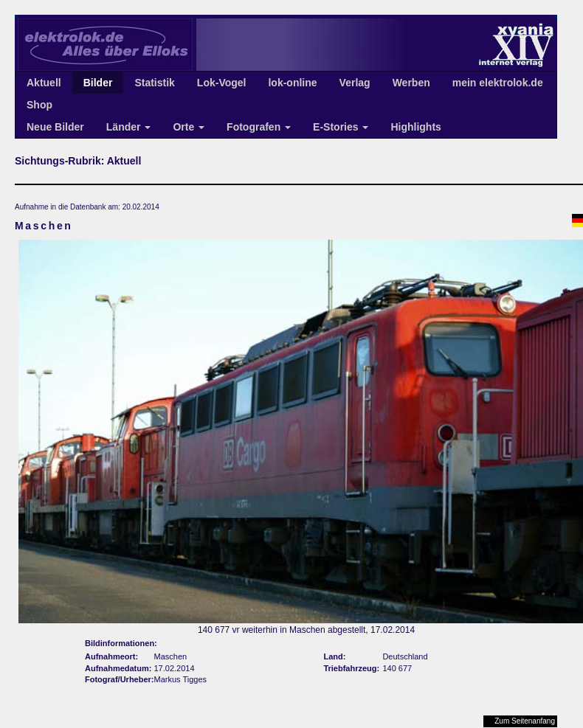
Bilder (98, 83)
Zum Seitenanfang (525, 721)
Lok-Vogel (222, 83)
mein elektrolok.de (498, 83)
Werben (411, 83)
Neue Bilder (55, 127)
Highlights (415, 127)
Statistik (154, 83)
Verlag (355, 83)
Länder (129, 127)
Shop (39, 105)
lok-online (292, 83)
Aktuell (44, 83)
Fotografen (259, 127)
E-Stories (341, 127)
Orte (189, 127)
